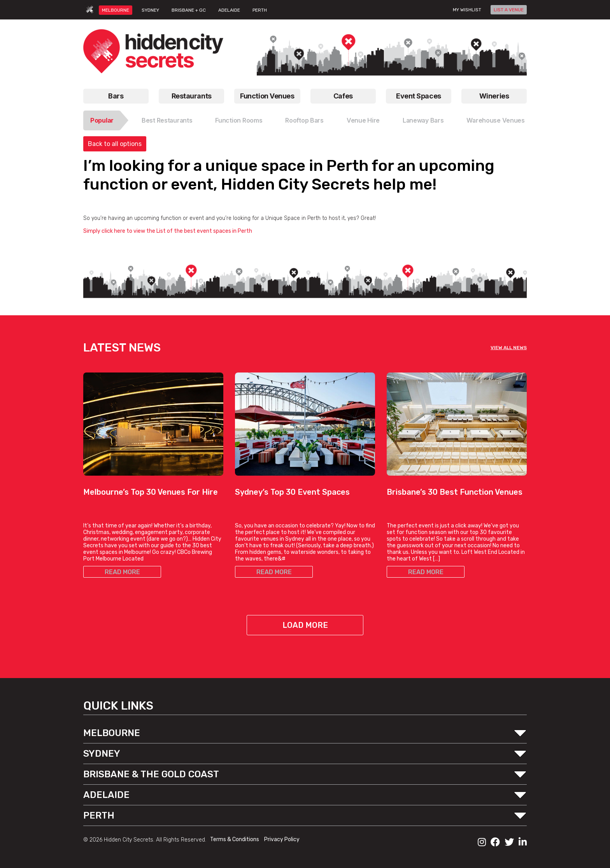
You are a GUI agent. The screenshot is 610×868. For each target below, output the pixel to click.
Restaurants (192, 96)
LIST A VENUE (509, 10)
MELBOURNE (116, 10)
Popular (102, 120)
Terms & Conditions (235, 839)
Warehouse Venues (496, 120)
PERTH (260, 10)
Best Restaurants (167, 120)
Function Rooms (239, 120)
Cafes (343, 96)
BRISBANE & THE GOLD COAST (151, 774)
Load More (305, 625)
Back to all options (115, 144)
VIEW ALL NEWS (509, 348)
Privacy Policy (282, 839)
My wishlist (467, 10)
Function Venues (267, 96)
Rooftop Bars (304, 120)
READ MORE (122, 572)
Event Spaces (419, 96)
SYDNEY (150, 10)
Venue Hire (363, 120)
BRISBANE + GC (189, 10)
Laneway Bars (423, 120)
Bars (116, 96)
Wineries (494, 96)
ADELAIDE (229, 10)
